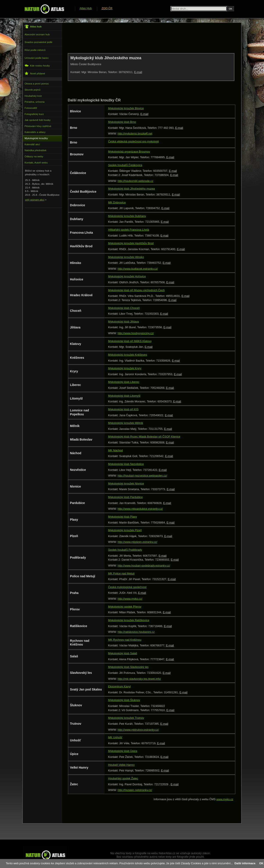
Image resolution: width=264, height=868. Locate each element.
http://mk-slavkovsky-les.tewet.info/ (139, 679)
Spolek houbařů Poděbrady (125, 550)
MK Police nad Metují (121, 573)
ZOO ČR (107, 8)
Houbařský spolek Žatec (123, 778)
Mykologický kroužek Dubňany (127, 216)
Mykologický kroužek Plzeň (125, 530)
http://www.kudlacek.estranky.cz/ (138, 269)
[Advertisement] (148, 38)
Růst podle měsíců (35, 50)
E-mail (138, 72)
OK (261, 863)
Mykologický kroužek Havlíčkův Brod (131, 243)
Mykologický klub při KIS (123, 409)
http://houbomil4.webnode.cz (135, 181)
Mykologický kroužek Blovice (126, 108)
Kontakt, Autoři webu (36, 163)
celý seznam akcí (35, 200)
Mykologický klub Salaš (123, 653)
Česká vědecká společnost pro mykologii (133, 141)
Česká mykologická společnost (127, 587)
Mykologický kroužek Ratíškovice (129, 620)
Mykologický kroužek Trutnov (126, 718)
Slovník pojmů (32, 90)
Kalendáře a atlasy (35, 132)
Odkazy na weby (34, 156)
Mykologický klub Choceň (124, 308)
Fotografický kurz (34, 114)
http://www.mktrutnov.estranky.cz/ (138, 730)
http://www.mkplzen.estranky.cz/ (137, 542)
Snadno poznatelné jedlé (38, 42)
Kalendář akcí (32, 144)
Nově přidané (35, 73)
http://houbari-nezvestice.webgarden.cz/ (142, 476)
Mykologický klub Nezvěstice (126, 464)
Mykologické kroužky (36, 138)
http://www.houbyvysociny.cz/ (136, 333)
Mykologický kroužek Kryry (125, 368)
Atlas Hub (86, 8)
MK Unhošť (115, 737)
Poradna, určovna (35, 102)
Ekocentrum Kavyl (119, 686)
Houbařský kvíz (33, 96)
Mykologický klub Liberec (124, 382)
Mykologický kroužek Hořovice (127, 276)
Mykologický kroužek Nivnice (126, 483)
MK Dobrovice (117, 202)
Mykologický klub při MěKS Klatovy (130, 341)
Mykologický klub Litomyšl (124, 396)
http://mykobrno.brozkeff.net (135, 134)
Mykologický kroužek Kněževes (128, 355)
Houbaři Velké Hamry (121, 765)
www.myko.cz (225, 799)
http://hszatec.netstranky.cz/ (135, 790)
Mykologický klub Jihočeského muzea (131, 189)
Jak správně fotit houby (37, 120)
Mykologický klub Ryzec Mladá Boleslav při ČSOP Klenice (144, 437)
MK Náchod (115, 450)
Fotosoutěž (31, 108)
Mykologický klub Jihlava (123, 322)
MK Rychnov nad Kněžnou (125, 640)
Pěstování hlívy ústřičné (38, 126)
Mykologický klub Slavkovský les (128, 667)
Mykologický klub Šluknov (124, 700)
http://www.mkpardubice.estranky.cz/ (140, 509)
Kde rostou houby (37, 65)
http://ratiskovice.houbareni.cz (136, 632)
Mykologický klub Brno (122, 122)
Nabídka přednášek (36, 150)
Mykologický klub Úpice (123, 751)
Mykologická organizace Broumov (129, 152)
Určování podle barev (37, 58)
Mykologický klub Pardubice (125, 497)
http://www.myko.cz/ (130, 599)
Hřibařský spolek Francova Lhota (129, 230)
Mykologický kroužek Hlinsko (126, 257)
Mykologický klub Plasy (123, 517)
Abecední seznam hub (37, 34)
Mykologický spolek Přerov (125, 607)
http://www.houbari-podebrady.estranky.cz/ (144, 566)
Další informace (245, 863)
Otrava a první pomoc (37, 84)
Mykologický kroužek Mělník (126, 423)
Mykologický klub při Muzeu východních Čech (136, 290)
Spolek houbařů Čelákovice (125, 165)
